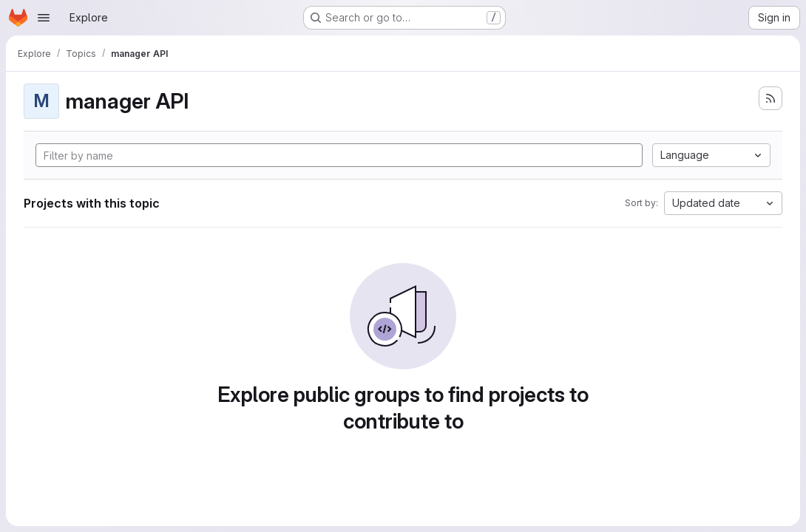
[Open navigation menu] (44, 18)
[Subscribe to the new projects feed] (771, 98)
